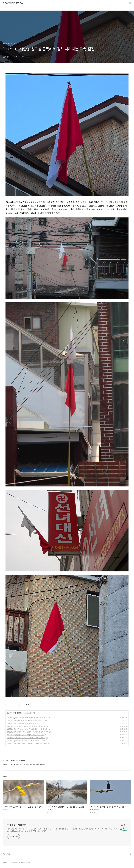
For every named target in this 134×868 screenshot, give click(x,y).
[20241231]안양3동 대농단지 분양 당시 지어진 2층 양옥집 (27, 743)
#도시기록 (22, 202)
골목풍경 (20, 713)
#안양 (42, 202)
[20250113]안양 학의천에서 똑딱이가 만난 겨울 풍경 (25, 735)
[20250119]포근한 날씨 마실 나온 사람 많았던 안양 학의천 (27, 729)
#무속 (30, 202)
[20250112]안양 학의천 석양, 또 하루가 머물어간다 (25, 741)
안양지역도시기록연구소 (13, 3)
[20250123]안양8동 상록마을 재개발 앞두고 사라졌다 (26, 721)
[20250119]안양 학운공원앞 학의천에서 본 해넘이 (24, 723)
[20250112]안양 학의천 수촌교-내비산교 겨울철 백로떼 (26, 738)
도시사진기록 (11, 713)
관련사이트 (6, 854)
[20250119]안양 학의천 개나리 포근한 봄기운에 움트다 (26, 726)
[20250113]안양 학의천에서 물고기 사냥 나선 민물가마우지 (28, 732)
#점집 (36, 202)
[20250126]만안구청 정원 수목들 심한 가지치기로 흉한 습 (27, 718)
